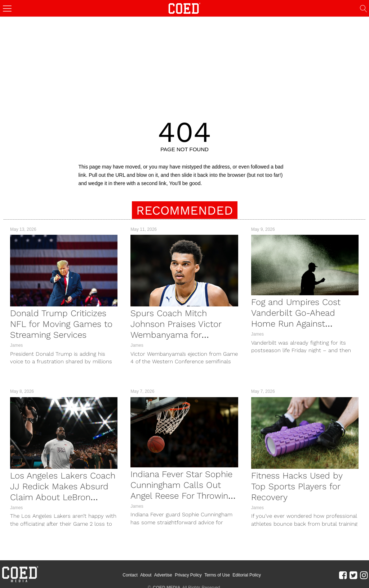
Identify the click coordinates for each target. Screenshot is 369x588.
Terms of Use (217, 575)
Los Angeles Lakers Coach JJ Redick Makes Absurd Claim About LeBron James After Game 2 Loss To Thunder (63, 497)
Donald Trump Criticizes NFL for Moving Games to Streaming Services (61, 324)
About (146, 575)
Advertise (163, 575)
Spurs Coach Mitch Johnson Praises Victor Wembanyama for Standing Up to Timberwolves (176, 335)
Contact (130, 575)
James (16, 345)
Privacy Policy (188, 575)
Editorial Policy (247, 575)
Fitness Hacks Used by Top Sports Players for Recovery (297, 486)
